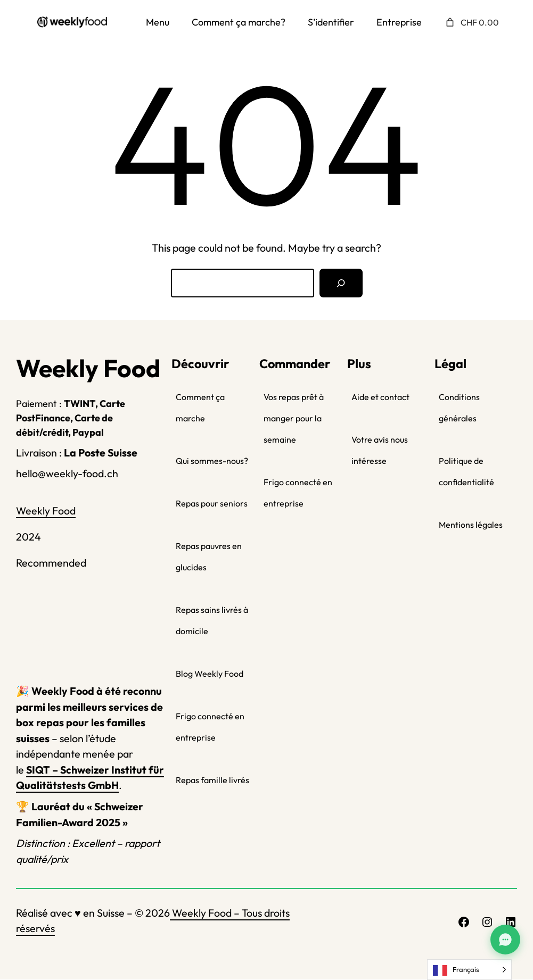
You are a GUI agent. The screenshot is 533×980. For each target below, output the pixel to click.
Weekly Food (46, 510)
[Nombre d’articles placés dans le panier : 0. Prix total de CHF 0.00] (471, 22)
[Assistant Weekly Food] (505, 940)
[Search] (341, 283)
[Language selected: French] (469, 970)
